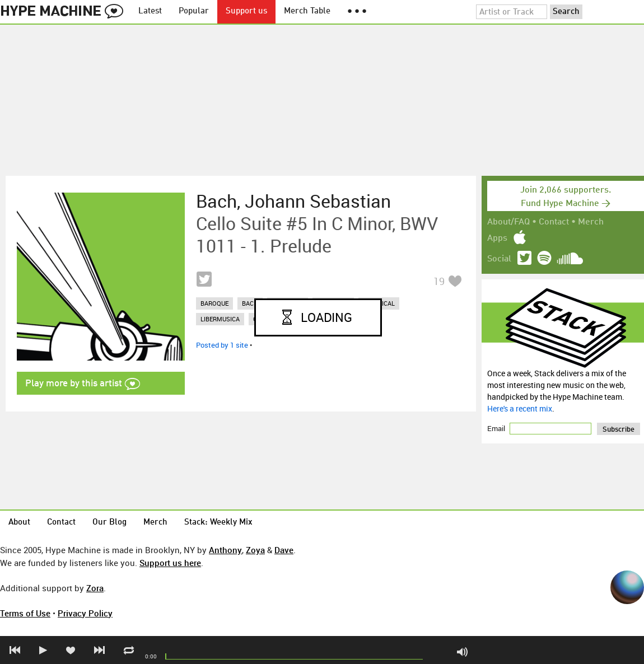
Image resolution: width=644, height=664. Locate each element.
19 (439, 281)
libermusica (220, 319)
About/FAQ (508, 222)
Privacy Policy (85, 613)
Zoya (255, 550)
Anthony (225, 550)
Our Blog (109, 523)
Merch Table (307, 11)
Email (497, 428)
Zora (95, 588)
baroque (214, 303)
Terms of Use (25, 613)
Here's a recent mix (520, 408)
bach (250, 303)
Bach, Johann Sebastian (293, 201)
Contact (554, 222)
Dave (284, 550)
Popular (194, 11)
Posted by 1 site (222, 345)
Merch (591, 222)
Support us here (170, 563)
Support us (246, 11)
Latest (150, 11)
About (19, 523)
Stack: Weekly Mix (218, 523)
